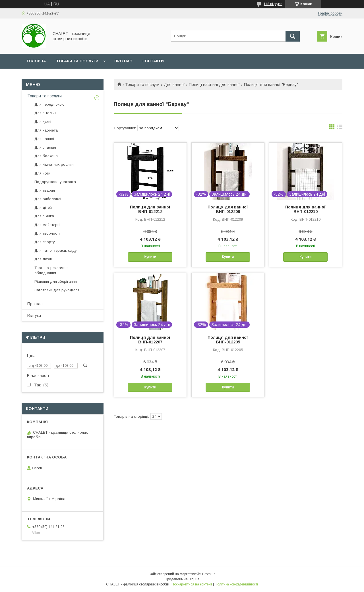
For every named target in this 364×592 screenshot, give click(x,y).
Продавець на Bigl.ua (182, 579)
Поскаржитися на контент (192, 584)
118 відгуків (273, 4)
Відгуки (34, 316)
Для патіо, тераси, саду (56, 250)
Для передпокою (49, 104)
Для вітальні (45, 113)
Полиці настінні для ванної (214, 85)
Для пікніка (44, 216)
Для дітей (43, 207)
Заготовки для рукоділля (57, 290)
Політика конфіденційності (236, 584)
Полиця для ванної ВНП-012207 (150, 340)
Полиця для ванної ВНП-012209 (228, 209)
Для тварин (45, 190)
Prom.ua (209, 574)
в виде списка (340, 128)
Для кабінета (46, 130)
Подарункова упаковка (55, 182)
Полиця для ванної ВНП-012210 (305, 209)
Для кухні (43, 121)
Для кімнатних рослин (54, 164)
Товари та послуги (77, 61)
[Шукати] (293, 36)
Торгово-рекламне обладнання (51, 270)
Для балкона (46, 156)
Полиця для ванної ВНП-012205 (228, 340)
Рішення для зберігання (56, 281)
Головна (36, 61)
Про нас (123, 61)
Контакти (153, 61)
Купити (150, 257)
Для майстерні (47, 225)
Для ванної (174, 85)
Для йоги (42, 173)
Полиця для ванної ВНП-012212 (150, 209)
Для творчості (47, 233)
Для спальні (45, 147)
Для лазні (43, 259)
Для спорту (45, 242)
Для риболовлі (48, 199)
